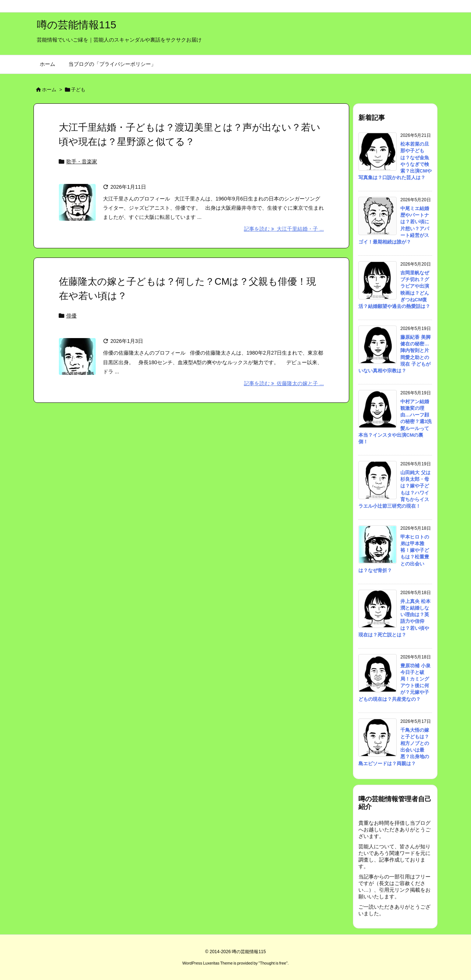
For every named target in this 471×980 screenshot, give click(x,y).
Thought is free (273, 963)
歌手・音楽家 (82, 161)
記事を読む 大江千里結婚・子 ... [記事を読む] (284, 229)
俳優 (71, 316)
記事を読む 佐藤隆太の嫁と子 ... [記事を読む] (284, 383)
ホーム (49, 90)
